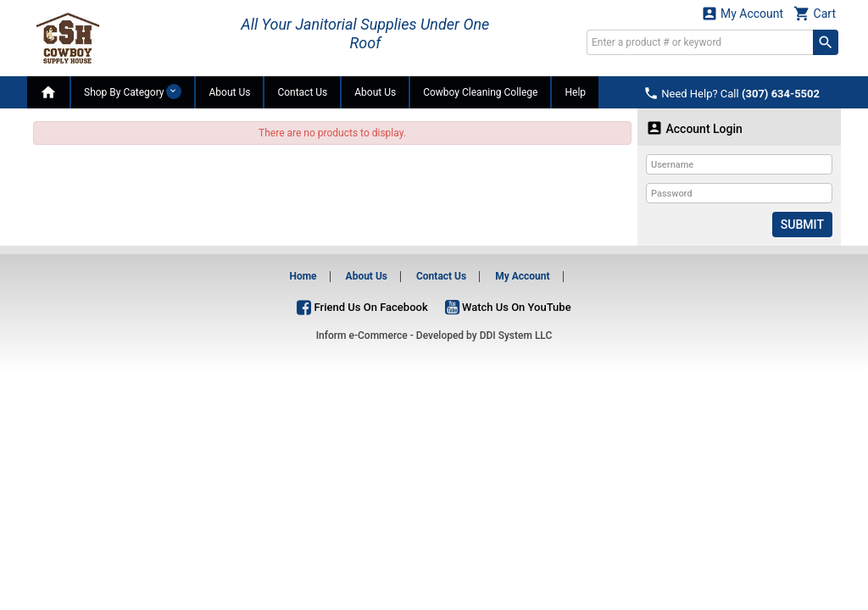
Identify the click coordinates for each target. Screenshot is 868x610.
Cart (815, 13)
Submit (802, 225)
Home (303, 276)
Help (575, 92)
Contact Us (302, 92)
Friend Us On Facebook (362, 306)
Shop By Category (133, 91)
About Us (229, 92)
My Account (743, 13)
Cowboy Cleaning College (480, 92)
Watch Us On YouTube (508, 306)
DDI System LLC (516, 335)
